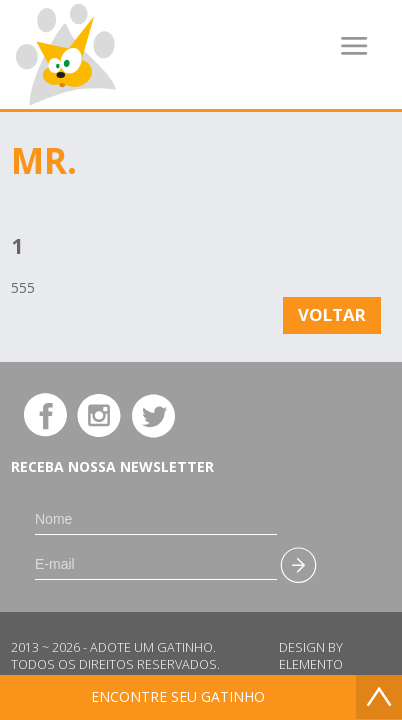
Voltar (332, 314)
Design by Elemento (311, 656)
